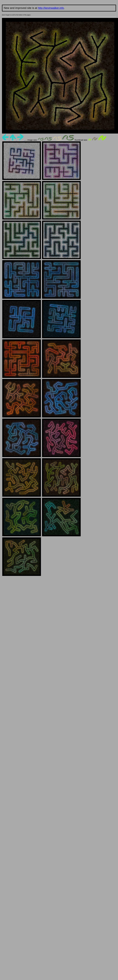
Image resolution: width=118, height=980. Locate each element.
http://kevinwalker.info (51, 8)
